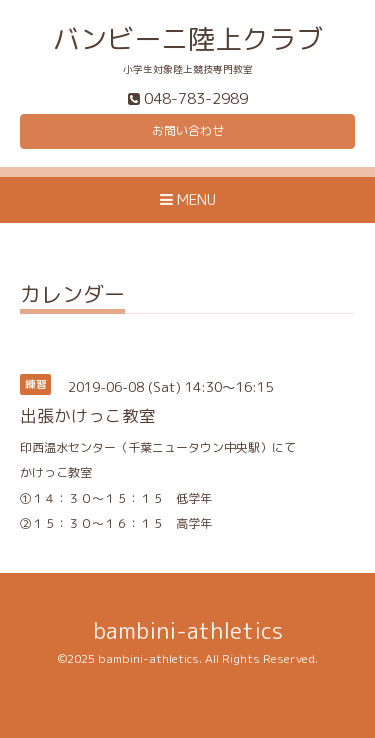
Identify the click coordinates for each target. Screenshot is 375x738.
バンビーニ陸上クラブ (188, 39)
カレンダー (72, 296)
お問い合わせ (188, 130)
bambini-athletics (188, 630)
